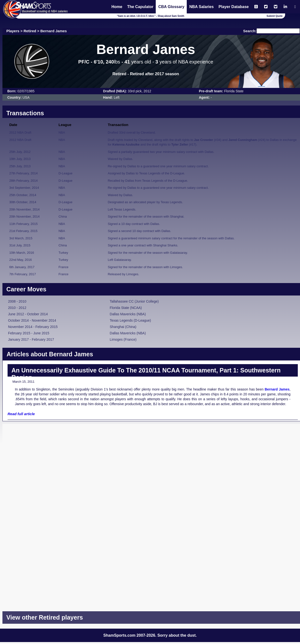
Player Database (234, 7)
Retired (30, 31)
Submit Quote (275, 16)
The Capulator (140, 7)
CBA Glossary (171, 7)
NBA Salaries (201, 7)
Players (13, 31)
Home (117, 7)
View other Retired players (45, 617)
